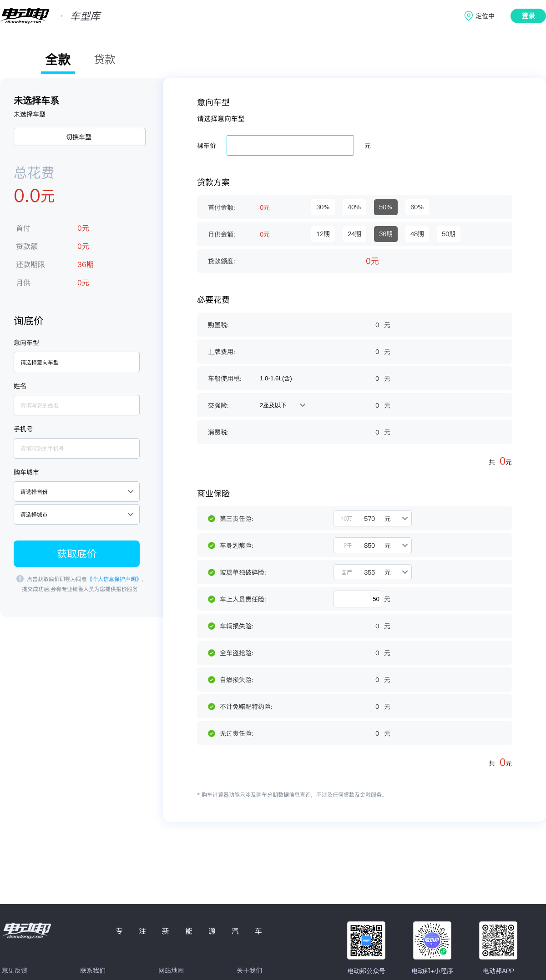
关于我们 (249, 970)
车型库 (85, 16)
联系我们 (93, 970)
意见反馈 (15, 970)
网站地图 (171, 970)
